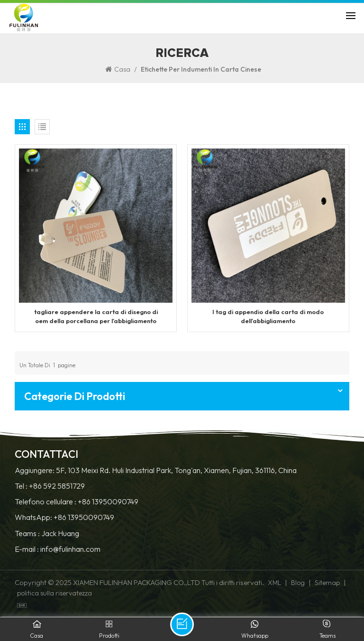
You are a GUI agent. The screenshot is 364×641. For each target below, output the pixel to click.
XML (274, 583)
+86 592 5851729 (57, 486)
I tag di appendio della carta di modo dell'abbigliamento (268, 316)
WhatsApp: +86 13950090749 (64, 517)
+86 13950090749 (108, 502)
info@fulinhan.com (70, 549)
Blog (298, 583)
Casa (118, 69)
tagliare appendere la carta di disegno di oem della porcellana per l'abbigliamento (96, 316)
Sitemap (327, 583)
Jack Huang (60, 534)
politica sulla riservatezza (55, 593)
